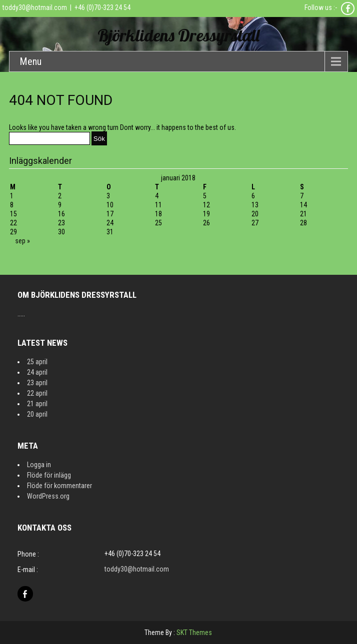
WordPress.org (48, 496)
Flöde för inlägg (49, 475)
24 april (37, 372)
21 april (37, 404)
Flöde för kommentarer (59, 486)
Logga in (39, 465)
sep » (22, 241)
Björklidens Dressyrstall (178, 35)
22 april (37, 393)
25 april (37, 362)
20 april (37, 414)
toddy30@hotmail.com (35, 7)
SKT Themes (194, 633)
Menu (30, 61)
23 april (37, 383)
